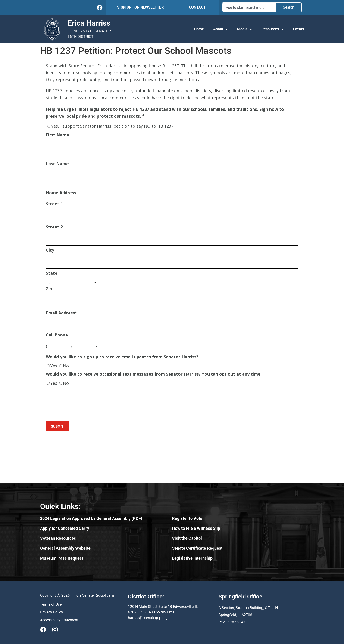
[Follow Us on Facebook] (100, 8)
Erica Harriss (89, 23)
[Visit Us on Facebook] (43, 629)
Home (199, 29)
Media (245, 29)
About (220, 29)
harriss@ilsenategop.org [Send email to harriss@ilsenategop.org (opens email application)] (148, 618)
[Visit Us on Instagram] (55, 629)
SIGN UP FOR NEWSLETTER (140, 7)
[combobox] (249, 7)
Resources (272, 29)
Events (298, 29)
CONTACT (197, 7)
